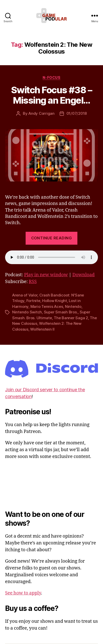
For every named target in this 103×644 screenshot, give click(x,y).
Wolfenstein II (42, 329)
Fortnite (33, 301)
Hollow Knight (55, 301)
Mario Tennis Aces (47, 306)
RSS (33, 282)
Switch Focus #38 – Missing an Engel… (52, 95)
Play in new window (46, 275)
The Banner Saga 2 (71, 318)
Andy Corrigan (41, 113)
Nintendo (73, 306)
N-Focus (52, 77)
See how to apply (23, 593)
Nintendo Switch (27, 312)
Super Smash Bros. (61, 312)
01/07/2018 (77, 113)
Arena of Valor (25, 295)
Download (83, 275)
